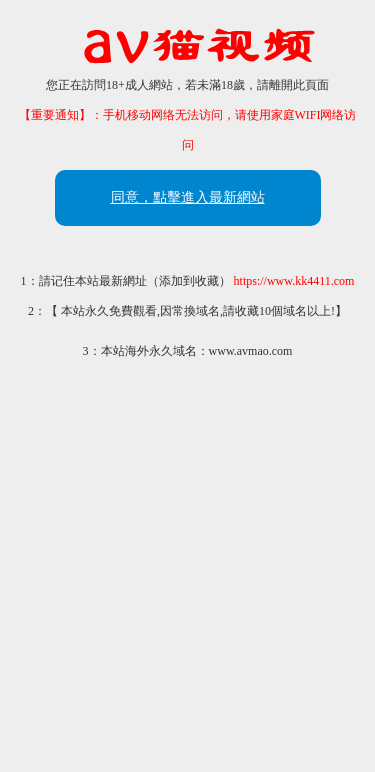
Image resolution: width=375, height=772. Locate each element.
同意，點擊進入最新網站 (188, 197)
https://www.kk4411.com (294, 281)
